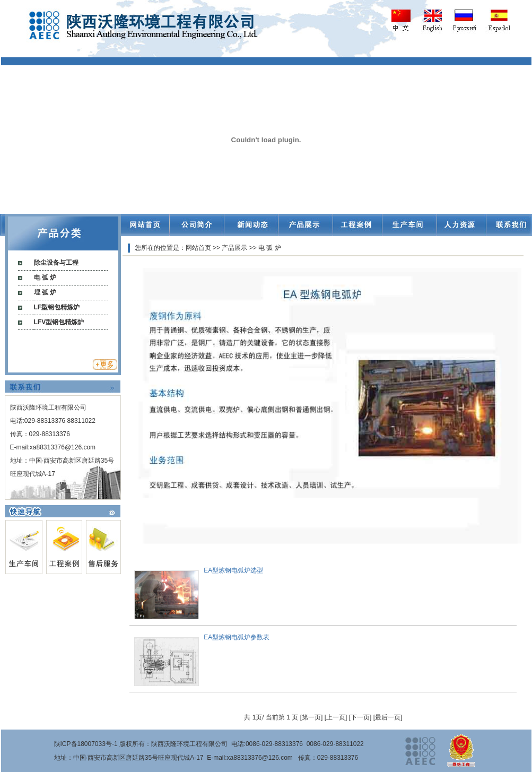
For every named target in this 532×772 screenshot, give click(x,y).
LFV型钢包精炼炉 (59, 322)
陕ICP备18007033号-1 (86, 744)
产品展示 (234, 248)
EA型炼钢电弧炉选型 (233, 570)
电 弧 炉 (45, 277)
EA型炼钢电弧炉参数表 (237, 637)
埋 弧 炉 (45, 292)
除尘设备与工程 (56, 263)
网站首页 (198, 248)
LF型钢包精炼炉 (57, 307)
